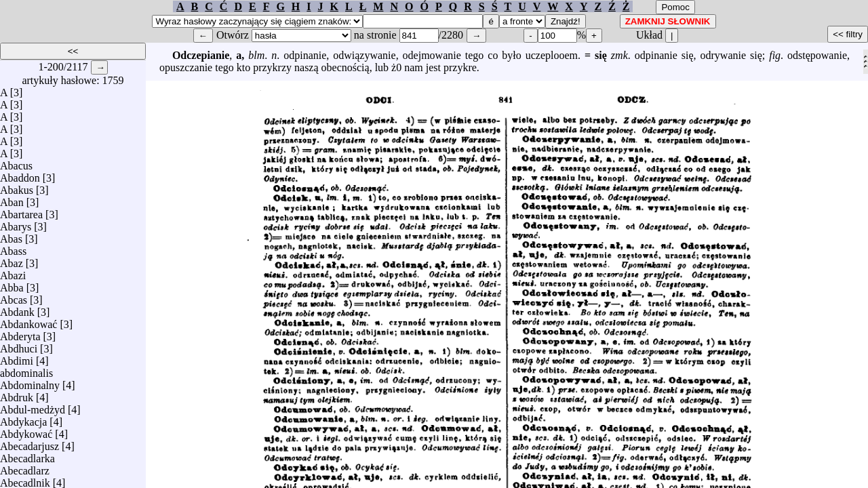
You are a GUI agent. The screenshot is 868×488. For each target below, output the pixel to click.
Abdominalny (30, 382)
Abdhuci (19, 345)
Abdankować (28, 321)
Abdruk (17, 394)
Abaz (12, 260)
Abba (12, 284)
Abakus (17, 187)
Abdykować (26, 431)
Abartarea (21, 211)
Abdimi (17, 358)
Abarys (16, 223)
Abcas (14, 297)
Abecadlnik (25, 480)
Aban (12, 199)
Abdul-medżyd (33, 406)
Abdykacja (23, 419)
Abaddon (20, 175)
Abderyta (20, 333)
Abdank (17, 309)
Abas (11, 236)
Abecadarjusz (29, 443)
